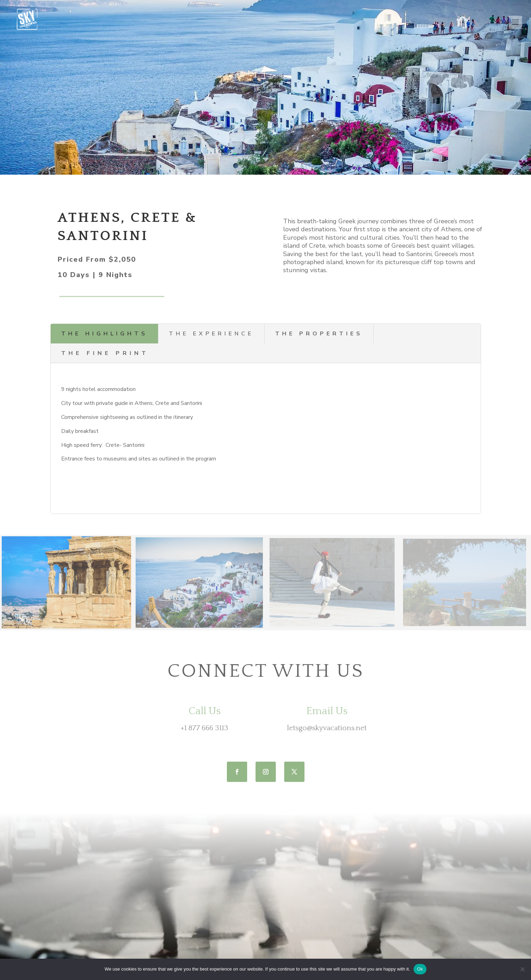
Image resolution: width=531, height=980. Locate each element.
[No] (522, 969)
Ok (420, 969)
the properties (319, 334)
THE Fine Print (105, 353)
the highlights (104, 334)
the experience (211, 334)
